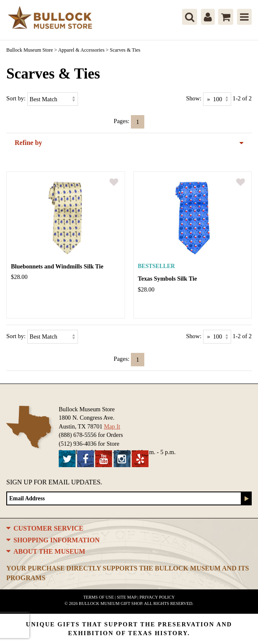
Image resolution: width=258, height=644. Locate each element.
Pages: (122, 121)
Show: (194, 98)
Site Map (127, 597)
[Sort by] (53, 99)
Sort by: (16, 98)
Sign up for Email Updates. (54, 482)
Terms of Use (99, 597)
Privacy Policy (157, 597)
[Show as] (217, 99)
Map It (112, 426)
